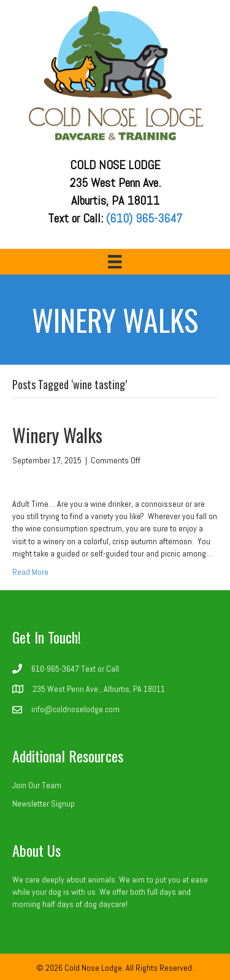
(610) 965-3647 (144, 218)
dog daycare (105, 904)
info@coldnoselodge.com (75, 709)
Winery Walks (57, 435)
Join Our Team (37, 785)
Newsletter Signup (44, 803)
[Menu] (115, 262)
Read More (30, 572)
